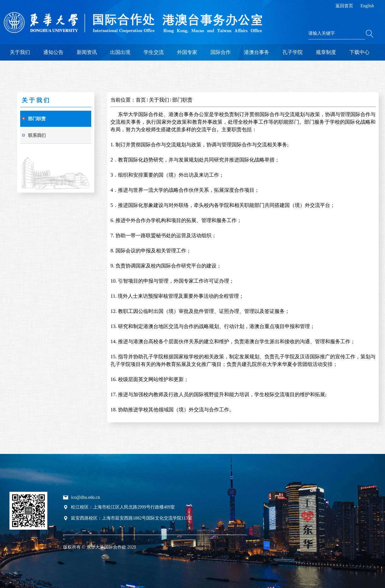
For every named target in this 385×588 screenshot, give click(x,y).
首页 (141, 100)
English (367, 6)
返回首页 (344, 6)
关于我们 (159, 100)
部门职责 (182, 100)
